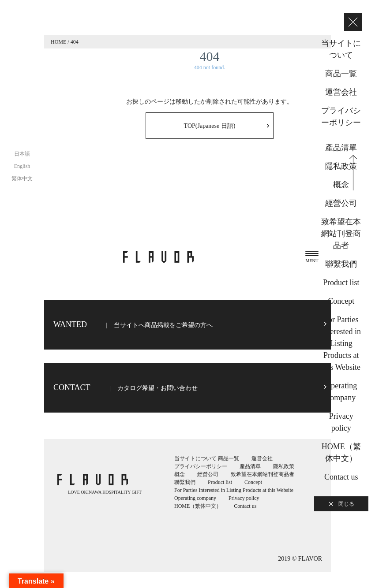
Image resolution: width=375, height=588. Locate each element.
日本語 (22, 154)
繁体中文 (22, 179)
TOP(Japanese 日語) (210, 126)
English (22, 166)
